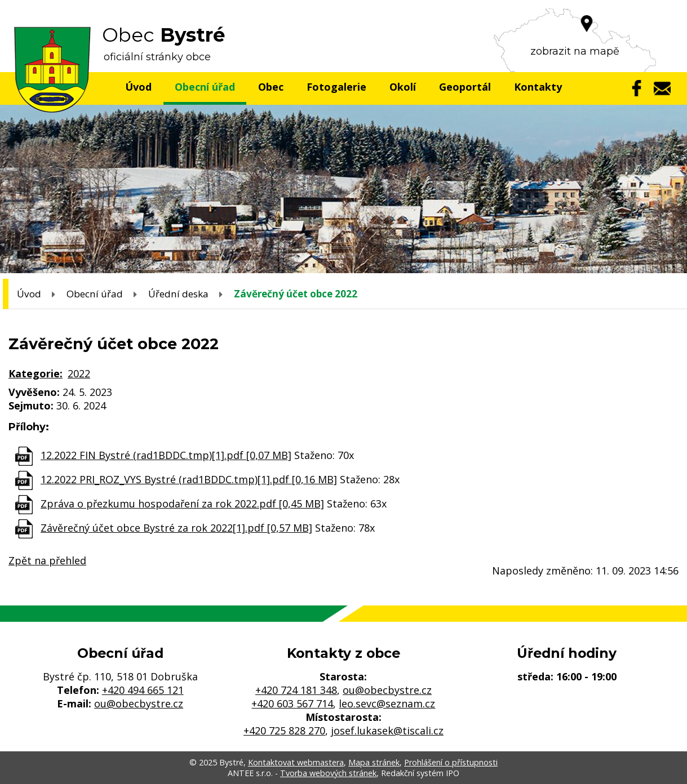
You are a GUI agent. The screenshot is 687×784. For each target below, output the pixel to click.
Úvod (138, 87)
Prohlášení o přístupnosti (451, 762)
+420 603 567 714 (292, 703)
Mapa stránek (374, 762)
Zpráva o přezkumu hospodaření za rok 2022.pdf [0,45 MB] (182, 504)
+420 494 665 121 (143, 690)
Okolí (403, 87)
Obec (271, 87)
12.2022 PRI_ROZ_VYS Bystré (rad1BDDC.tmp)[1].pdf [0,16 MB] (189, 479)
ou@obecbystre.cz (139, 703)
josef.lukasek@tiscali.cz (387, 730)
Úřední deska (178, 294)
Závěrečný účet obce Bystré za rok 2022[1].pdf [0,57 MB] (176, 528)
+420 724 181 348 (296, 690)
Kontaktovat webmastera (296, 762)
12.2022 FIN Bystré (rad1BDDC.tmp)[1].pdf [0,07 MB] (166, 455)
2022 (79, 373)
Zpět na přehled (47, 560)
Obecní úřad (205, 87)
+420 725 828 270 (284, 730)
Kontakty (538, 87)
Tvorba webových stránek (328, 773)
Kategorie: (36, 373)
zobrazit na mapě (575, 51)
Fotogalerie (336, 87)
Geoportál (465, 87)
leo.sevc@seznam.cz (387, 703)
